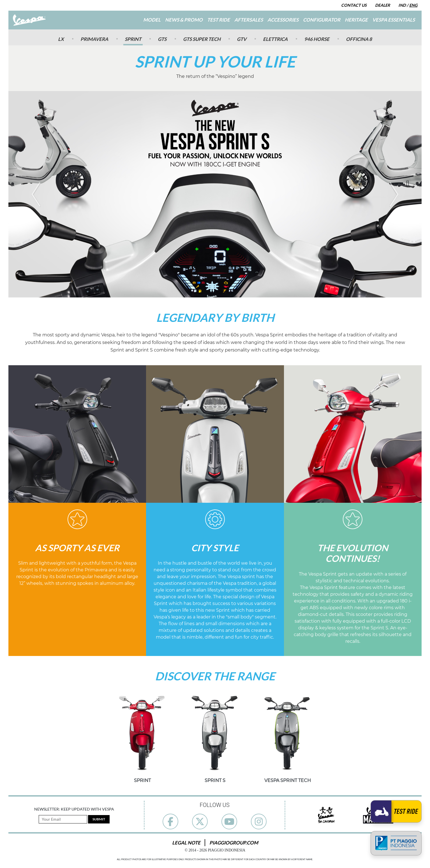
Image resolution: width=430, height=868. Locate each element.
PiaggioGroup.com (234, 843)
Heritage (356, 20)
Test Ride (219, 20)
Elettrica (275, 39)
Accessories (283, 20)
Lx (61, 39)
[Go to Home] (29, 20)
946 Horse (317, 39)
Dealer (382, 5)
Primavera (94, 39)
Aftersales (249, 20)
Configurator (322, 20)
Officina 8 (359, 39)
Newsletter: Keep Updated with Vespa (74, 809)
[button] (36, 194)
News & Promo (184, 20)
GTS (162, 39)
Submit (99, 819)
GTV (242, 39)
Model (152, 20)
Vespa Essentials (394, 20)
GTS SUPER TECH (202, 39)
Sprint (133, 39)
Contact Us (354, 5)
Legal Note (186, 843)
